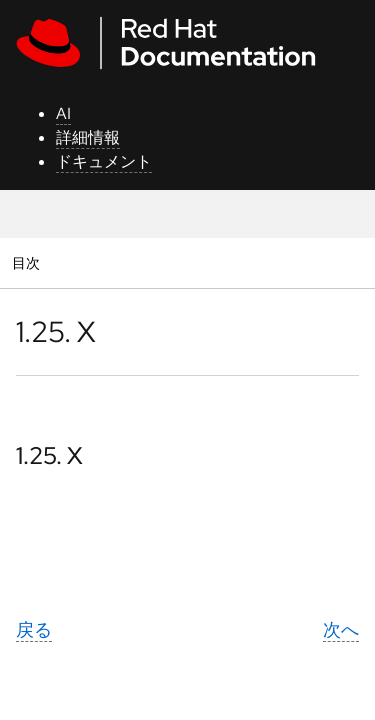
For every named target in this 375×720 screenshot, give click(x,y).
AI (63, 113)
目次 (28, 262)
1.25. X (49, 455)
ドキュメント (104, 161)
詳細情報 (88, 137)
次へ (341, 629)
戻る (34, 629)
